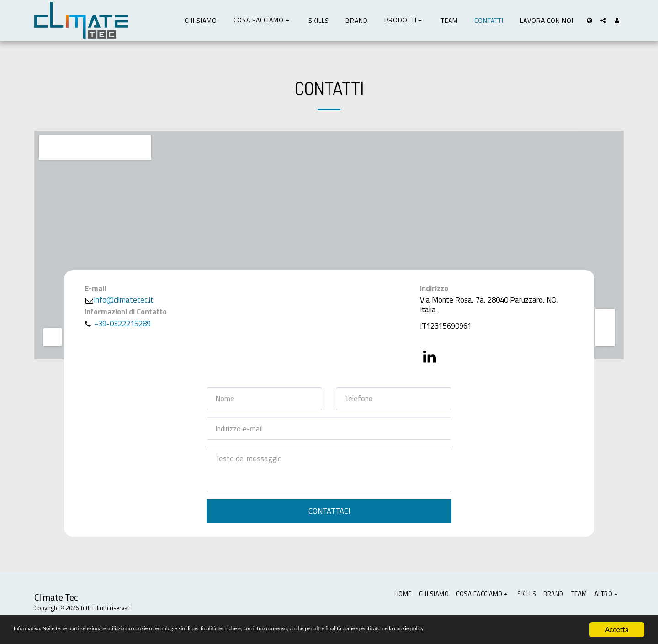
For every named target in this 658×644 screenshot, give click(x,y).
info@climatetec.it (119, 300)
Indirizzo (434, 289)
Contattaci (329, 511)
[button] (263, 20)
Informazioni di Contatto (126, 312)
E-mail (95, 289)
